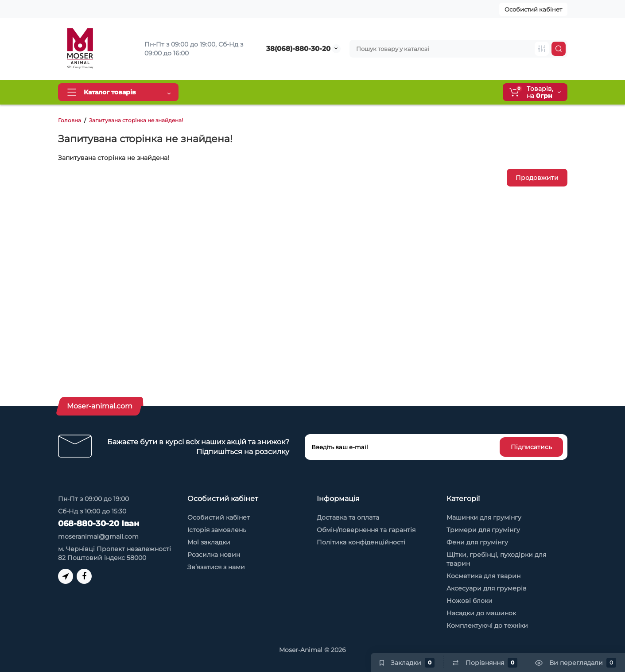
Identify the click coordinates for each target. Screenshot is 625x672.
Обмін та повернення (305, 92)
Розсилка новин (214, 555)
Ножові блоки (470, 601)
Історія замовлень (217, 530)
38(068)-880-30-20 (298, 49)
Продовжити (537, 178)
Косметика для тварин (483, 576)
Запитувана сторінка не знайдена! (136, 120)
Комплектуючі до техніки (487, 625)
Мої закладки (209, 542)
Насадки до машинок (481, 613)
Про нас (366, 92)
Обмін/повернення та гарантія (366, 530)
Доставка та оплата (225, 92)
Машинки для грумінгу (484, 517)
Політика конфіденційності (361, 542)
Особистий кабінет (533, 9)
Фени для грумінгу (477, 542)
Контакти (408, 92)
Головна (70, 120)
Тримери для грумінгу (483, 530)
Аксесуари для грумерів (487, 588)
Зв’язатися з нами (216, 567)
